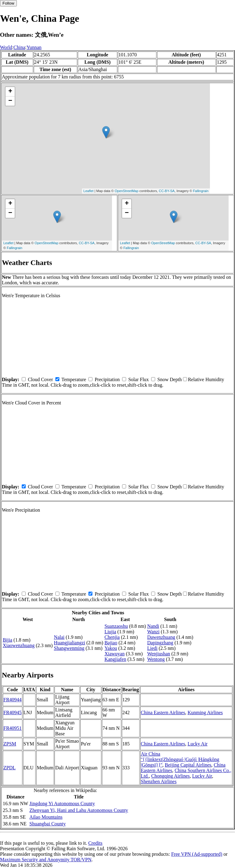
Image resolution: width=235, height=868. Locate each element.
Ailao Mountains (46, 817)
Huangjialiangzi (69, 643)
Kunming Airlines (205, 713)
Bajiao (111, 643)
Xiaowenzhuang (19, 645)
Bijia (7, 640)
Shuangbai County (48, 824)
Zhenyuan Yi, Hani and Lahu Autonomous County (79, 810)
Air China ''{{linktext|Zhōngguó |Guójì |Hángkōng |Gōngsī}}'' (180, 759)
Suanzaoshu (116, 626)
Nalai (59, 637)
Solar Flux (138, 379)
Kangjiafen (115, 659)
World (6, 47)
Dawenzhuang (161, 637)
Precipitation (107, 379)
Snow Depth (170, 379)
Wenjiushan (159, 654)
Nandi (153, 626)
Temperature (74, 379)
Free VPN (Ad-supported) (197, 854)
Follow (8, 3)
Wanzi (153, 632)
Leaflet (89, 191)
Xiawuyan (114, 654)
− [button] (10, 101)
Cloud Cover (40, 379)
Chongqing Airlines (170, 776)
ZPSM (10, 744)
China (19, 47)
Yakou (111, 648)
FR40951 (13, 728)
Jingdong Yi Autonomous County (62, 804)
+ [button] (10, 92)
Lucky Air (198, 744)
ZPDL (9, 768)
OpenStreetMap (127, 191)
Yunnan (34, 47)
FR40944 (13, 700)
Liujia (110, 632)
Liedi (152, 648)
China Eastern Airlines (163, 713)
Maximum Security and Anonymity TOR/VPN (46, 860)
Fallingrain (201, 191)
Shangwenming (69, 648)
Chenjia (112, 637)
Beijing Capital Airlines (188, 765)
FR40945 (13, 713)
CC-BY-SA (167, 191)
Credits (95, 843)
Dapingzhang (160, 643)
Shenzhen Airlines (159, 781)
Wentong (156, 659)
